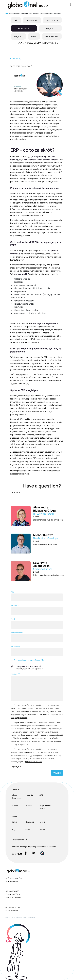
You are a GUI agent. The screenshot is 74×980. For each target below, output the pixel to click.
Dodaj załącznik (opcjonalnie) (29, 666)
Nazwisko (37, 610)
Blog (13, 829)
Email (37, 623)
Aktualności (32, 20)
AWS (41, 795)
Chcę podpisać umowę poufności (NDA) (28, 660)
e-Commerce (52, 20)
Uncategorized (52, 36)
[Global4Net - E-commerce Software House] (31, 5)
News (34, 36)
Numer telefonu (37, 637)
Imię (37, 596)
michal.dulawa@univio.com (45, 544)
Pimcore (29, 805)
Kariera (42, 822)
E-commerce (16, 59)
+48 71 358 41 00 (12, 910)
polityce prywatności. (19, 718)
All (16, 20)
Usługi (14, 822)
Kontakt (43, 829)
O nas (28, 829)
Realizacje (30, 822)
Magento (50, 28)
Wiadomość (37, 687)
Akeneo (15, 805)
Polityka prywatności (20, 839)
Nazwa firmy (37, 650)
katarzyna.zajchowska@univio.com (49, 575)
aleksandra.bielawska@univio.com (48, 520)
